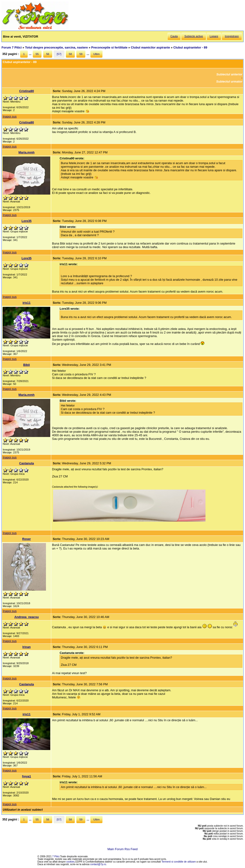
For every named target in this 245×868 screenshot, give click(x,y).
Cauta (174, 36)
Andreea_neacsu (26, 617)
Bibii (27, 365)
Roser (26, 539)
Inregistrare (232, 36)
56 (48, 54)
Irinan (27, 647)
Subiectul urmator (229, 81)
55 (37, 54)
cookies (71, 862)
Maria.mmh (27, 152)
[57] (59, 54)
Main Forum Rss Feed (122, 849)
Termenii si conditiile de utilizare (179, 862)
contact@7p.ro (98, 864)
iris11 (27, 303)
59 (81, 54)
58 (70, 54)
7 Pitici (56, 856)
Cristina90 (26, 91)
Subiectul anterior (229, 74)
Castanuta (26, 463)
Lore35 (26, 221)
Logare (214, 36)
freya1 (27, 776)
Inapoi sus (10, 116)
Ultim (96, 54)
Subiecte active (194, 36)
